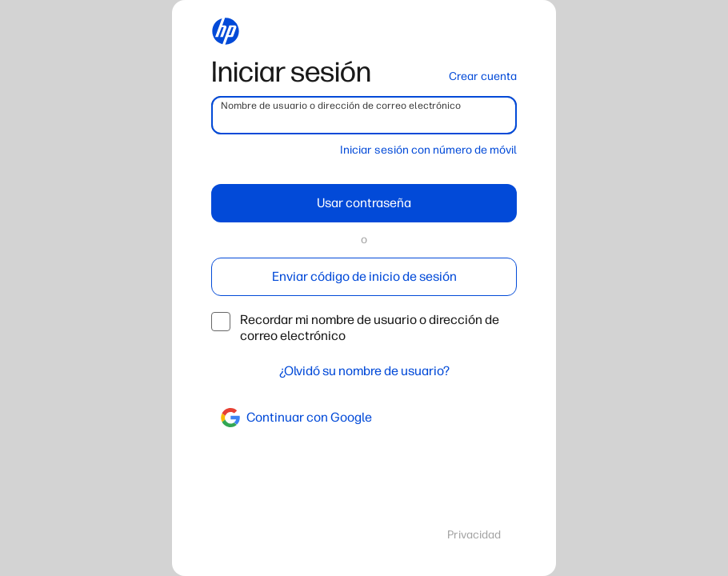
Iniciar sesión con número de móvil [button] (428, 150)
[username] (364, 115)
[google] (364, 418)
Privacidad (474, 535)
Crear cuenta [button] (483, 76)
